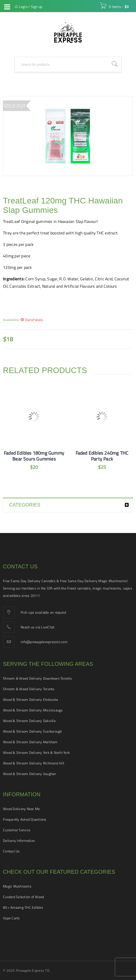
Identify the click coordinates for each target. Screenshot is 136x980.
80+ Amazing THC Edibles (23, 907)
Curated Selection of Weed (23, 897)
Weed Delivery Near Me (21, 809)
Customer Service (17, 830)
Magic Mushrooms (17, 886)
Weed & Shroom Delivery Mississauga (33, 710)
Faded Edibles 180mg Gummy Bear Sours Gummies (34, 456)
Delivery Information (19, 841)
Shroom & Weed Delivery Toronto (29, 689)
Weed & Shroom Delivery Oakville (29, 721)
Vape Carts (11, 918)
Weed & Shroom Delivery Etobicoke (30, 700)
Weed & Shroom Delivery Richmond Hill (34, 763)
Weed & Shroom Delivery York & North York (36, 753)
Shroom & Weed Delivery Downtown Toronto (37, 678)
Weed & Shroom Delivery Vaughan (30, 774)
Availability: (11, 320)
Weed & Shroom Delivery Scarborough (33, 731)
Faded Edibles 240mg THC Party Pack (102, 456)
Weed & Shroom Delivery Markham (30, 742)
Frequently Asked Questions (25, 819)
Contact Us (11, 851)
